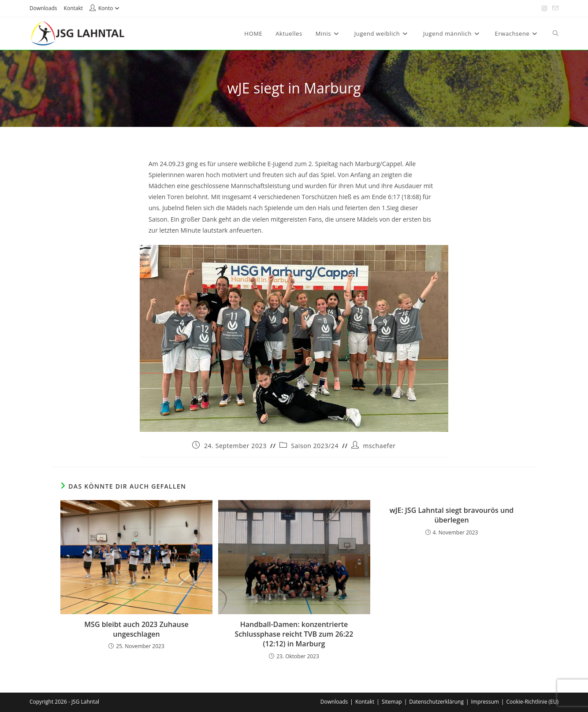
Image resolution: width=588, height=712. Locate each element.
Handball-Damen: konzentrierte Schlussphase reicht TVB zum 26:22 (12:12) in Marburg (294, 634)
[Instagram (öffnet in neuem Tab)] (544, 8)
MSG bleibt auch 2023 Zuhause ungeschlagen (136, 629)
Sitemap (392, 702)
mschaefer (379, 446)
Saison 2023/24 (315, 446)
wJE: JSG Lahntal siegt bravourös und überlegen (452, 515)
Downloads (43, 8)
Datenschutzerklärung (436, 702)
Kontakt (73, 8)
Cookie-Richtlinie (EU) (532, 702)
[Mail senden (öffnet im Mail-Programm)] (554, 8)
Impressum (485, 702)
